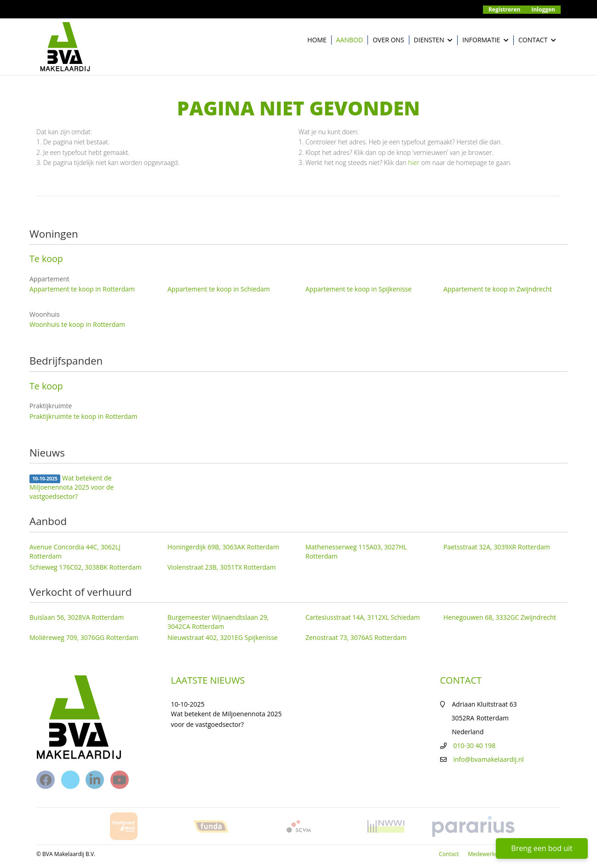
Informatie (485, 40)
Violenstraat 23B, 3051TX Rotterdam (222, 567)
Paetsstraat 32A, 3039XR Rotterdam (497, 547)
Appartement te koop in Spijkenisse (359, 289)
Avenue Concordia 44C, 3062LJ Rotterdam (75, 551)
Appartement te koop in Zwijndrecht (498, 289)
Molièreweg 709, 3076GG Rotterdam (84, 637)
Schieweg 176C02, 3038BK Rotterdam (86, 567)
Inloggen (544, 9)
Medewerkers (485, 854)
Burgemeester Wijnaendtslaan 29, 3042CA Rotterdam (218, 622)
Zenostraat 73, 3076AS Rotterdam (356, 637)
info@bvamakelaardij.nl (489, 759)
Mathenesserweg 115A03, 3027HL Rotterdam (356, 551)
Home (317, 40)
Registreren (505, 9)
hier (414, 163)
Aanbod (350, 40)
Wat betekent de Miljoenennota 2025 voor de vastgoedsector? (72, 487)
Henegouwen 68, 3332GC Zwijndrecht (500, 617)
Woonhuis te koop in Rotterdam (77, 324)
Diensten (433, 40)
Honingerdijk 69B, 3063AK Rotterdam (223, 547)
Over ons (388, 40)
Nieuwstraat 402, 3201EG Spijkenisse (223, 637)
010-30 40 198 (475, 745)
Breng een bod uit (542, 848)
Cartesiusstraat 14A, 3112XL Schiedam (363, 617)
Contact (537, 40)
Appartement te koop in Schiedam (219, 289)
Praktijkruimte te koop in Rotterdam (83, 416)
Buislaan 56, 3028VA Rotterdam (77, 617)
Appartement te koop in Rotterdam (82, 289)
